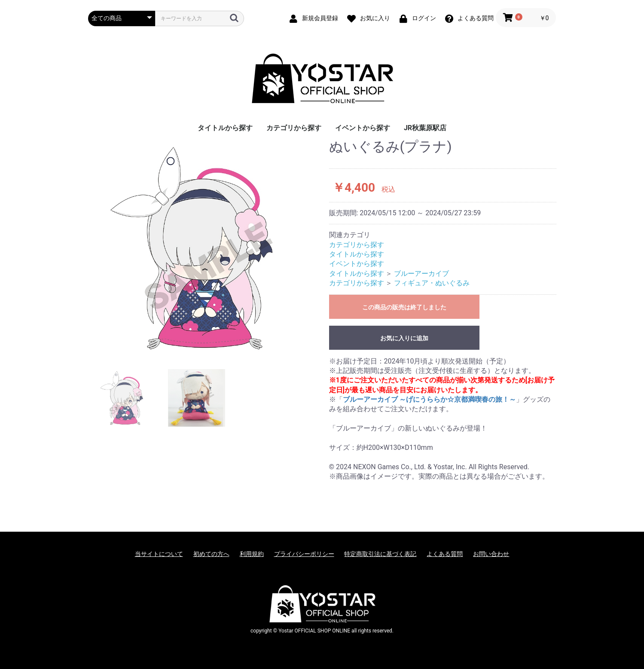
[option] (205, 248)
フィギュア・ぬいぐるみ (432, 283)
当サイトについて (159, 554)
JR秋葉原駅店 (425, 128)
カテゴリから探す (294, 128)
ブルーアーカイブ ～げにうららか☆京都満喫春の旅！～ (430, 399)
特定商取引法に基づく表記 (380, 554)
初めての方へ (211, 554)
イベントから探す (363, 128)
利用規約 (252, 554)
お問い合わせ (491, 554)
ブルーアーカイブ (421, 273)
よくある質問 (445, 554)
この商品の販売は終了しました (404, 307)
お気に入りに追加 (404, 338)
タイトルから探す (225, 128)
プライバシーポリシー (304, 554)
